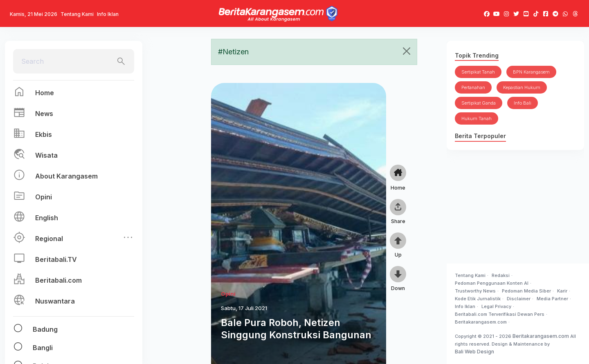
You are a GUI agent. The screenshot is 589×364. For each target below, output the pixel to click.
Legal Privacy (496, 306)
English (47, 218)
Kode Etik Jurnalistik (478, 299)
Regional (49, 239)
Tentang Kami (77, 14)
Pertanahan (473, 87)
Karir (562, 291)
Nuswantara (55, 301)
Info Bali (523, 103)
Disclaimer (519, 299)
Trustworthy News (475, 291)
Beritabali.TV (56, 259)
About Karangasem (66, 176)
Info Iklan (108, 14)
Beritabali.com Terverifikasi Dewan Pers (500, 314)
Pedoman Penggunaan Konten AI (492, 283)
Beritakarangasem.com (481, 322)
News (44, 114)
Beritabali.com (58, 280)
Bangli (43, 348)
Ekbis (44, 134)
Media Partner (552, 299)
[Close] (407, 51)
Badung (45, 329)
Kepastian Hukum (522, 87)
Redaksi (501, 275)
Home (45, 93)
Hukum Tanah (477, 118)
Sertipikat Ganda (479, 103)
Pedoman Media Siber (526, 291)
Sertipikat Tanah (478, 72)
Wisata (46, 155)
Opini (44, 197)
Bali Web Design (474, 352)
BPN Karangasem (531, 72)
